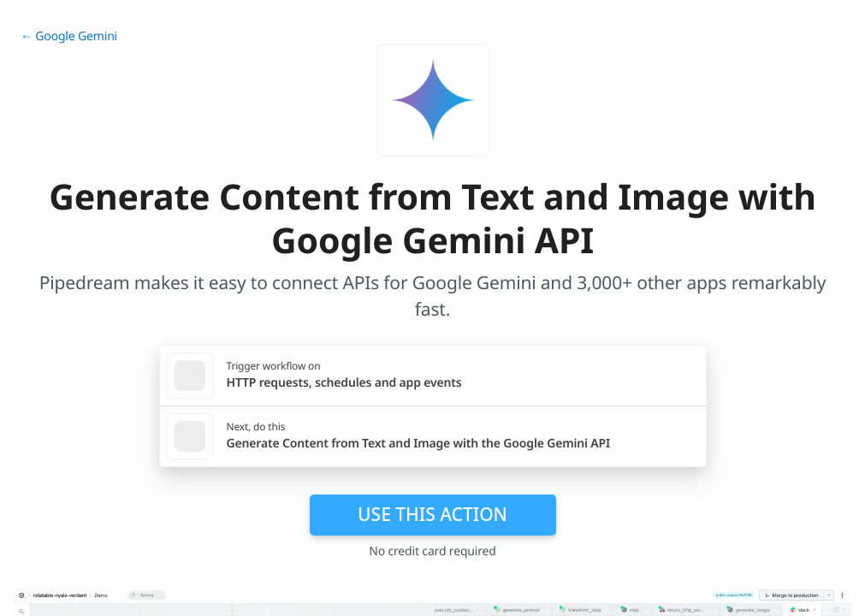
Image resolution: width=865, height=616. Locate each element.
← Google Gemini (69, 36)
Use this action (432, 514)
